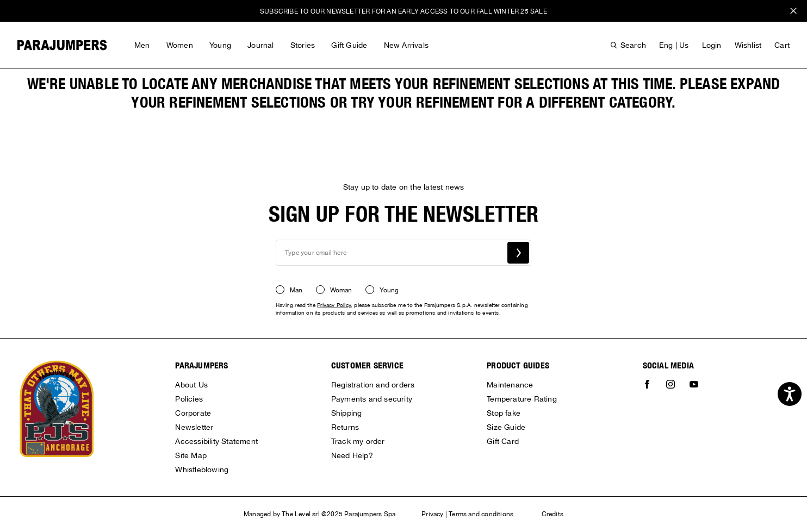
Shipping (347, 413)
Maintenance (510, 385)
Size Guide (506, 427)
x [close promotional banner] (793, 12)
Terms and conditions (481, 514)
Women (180, 45)
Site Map (191, 455)
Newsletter (194, 427)
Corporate (193, 413)
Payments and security (372, 399)
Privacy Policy (334, 305)
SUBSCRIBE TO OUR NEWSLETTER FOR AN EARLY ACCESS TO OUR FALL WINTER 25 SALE (403, 11)
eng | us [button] (674, 45)
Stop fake (504, 413)
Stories (303, 45)
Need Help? (352, 455)
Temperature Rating (522, 399)
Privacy (432, 514)
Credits (553, 514)
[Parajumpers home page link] (62, 45)
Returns (345, 427)
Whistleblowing (202, 470)
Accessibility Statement (216, 441)
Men (142, 45)
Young (220, 45)
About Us (191, 385)
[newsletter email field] (403, 253)
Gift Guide (349, 45)
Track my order (358, 441)
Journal (260, 45)
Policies (189, 399)
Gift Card (503, 441)
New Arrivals (406, 45)
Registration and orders (373, 385)
